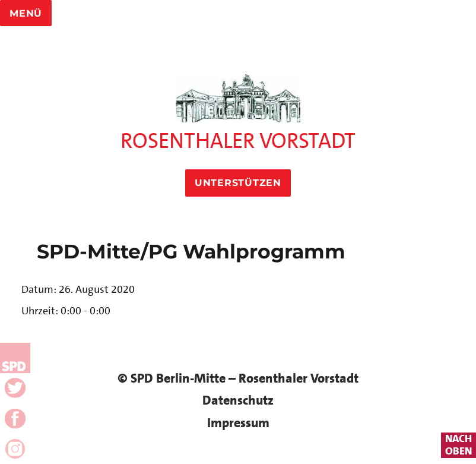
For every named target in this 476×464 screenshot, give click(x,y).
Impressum (238, 423)
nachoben (458, 445)
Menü (26, 13)
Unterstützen (238, 183)
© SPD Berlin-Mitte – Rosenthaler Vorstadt (238, 378)
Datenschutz (238, 400)
